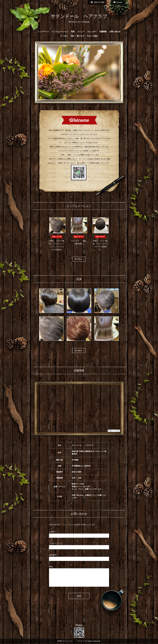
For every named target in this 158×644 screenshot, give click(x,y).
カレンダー (92, 32)
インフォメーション (60, 32)
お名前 (52, 532)
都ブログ (80, 36)
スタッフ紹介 (92, 36)
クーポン (64, 36)
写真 (73, 32)
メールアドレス (56, 543)
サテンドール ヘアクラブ (79, 16)
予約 (72, 36)
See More (79, 259)
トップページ (43, 32)
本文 (51, 567)
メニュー (81, 32)
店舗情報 (103, 32)
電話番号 (53, 555)
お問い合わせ (115, 32)
